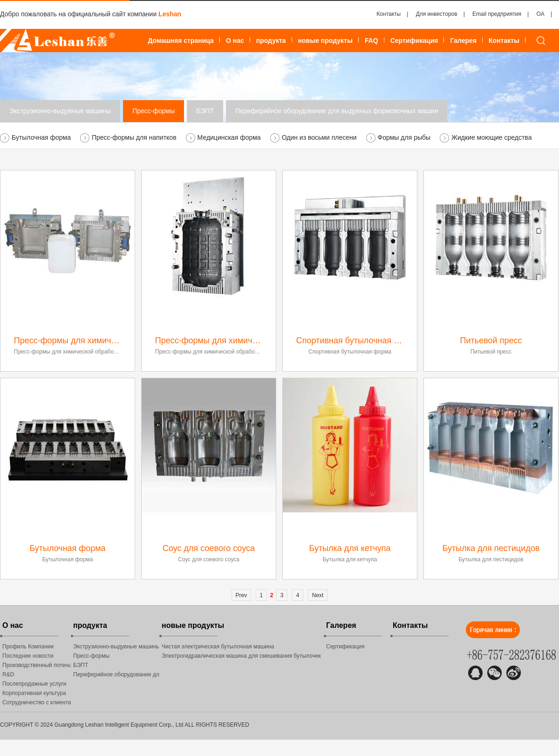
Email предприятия (497, 14)
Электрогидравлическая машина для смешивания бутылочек (241, 656)
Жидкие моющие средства (491, 137)
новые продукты (325, 41)
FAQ (372, 41)
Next (318, 595)
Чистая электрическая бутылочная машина (218, 647)
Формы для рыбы (404, 137)
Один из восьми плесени (319, 137)
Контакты (389, 14)
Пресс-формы (153, 111)
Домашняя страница (181, 41)
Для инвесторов (437, 14)
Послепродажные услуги (34, 684)
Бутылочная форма (41, 137)
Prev (242, 595)
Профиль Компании (28, 647)
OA (541, 14)
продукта (271, 41)
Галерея (463, 41)
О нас (235, 41)
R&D (8, 674)
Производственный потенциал (37, 665)
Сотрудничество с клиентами (37, 702)
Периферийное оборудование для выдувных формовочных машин (337, 111)
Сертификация (414, 41)
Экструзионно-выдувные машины (60, 111)
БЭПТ (205, 111)
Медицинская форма (229, 137)
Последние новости (28, 656)
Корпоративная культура (34, 693)
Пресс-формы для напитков (134, 137)
